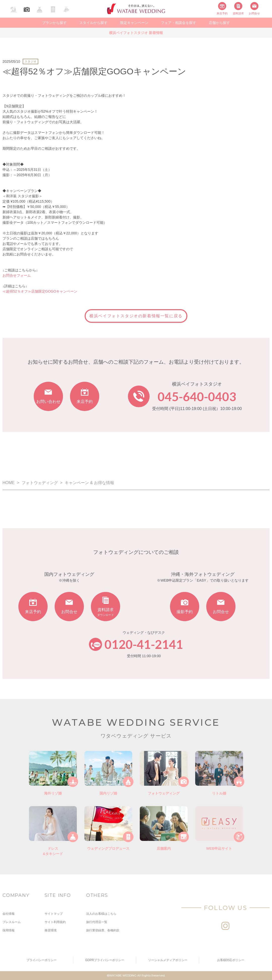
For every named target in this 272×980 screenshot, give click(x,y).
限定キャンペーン (134, 23)
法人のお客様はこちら (101, 914)
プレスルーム (12, 922)
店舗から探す (219, 23)
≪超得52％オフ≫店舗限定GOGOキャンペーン (40, 291)
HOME (9, 483)
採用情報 (9, 930)
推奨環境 (51, 930)
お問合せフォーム (17, 275)
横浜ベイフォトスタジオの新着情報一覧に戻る (136, 316)
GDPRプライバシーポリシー (105, 960)
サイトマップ (54, 914)
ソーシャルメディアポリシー (168, 960)
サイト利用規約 (55, 922)
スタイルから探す (93, 23)
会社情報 (9, 914)
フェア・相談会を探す (179, 23)
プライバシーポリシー (42, 960)
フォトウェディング (40, 483)
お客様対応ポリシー (231, 960)
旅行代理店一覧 (97, 922)
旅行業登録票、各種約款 (103, 930)
